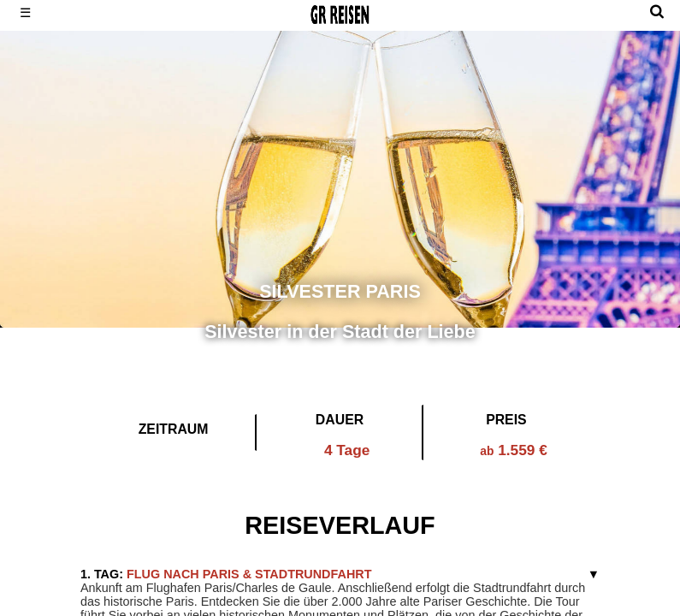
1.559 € (514, 450)
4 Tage (347, 450)
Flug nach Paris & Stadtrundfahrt (226, 574)
